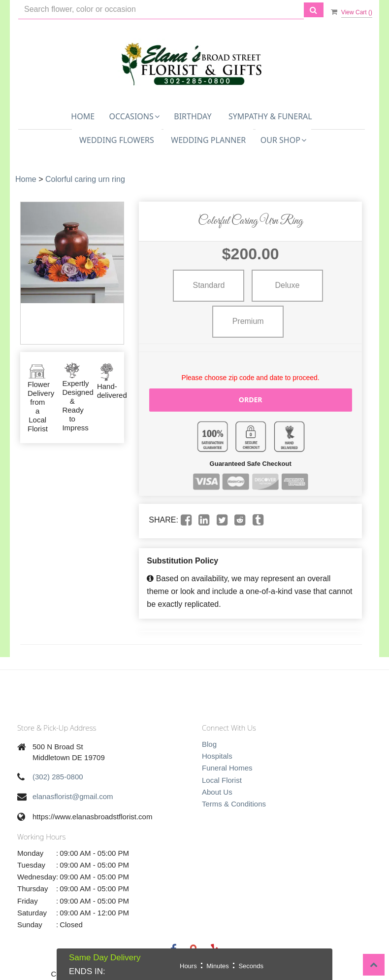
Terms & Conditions (234, 804)
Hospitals (217, 756)
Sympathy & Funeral (270, 116)
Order (251, 400)
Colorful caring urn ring (85, 179)
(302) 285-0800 (58, 777)
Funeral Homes (227, 768)
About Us (217, 792)
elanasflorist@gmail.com (73, 796)
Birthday (193, 116)
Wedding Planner (208, 140)
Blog (209, 744)
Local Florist (222, 780)
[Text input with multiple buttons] (161, 10)
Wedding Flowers (117, 140)
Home (83, 116)
